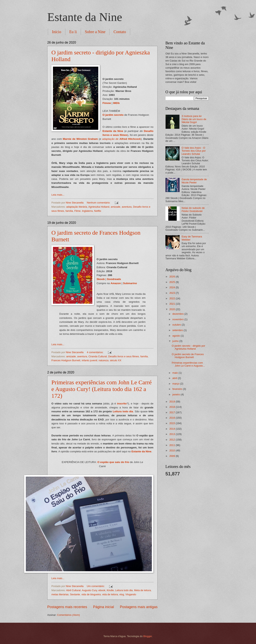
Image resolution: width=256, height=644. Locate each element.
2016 (173, 418)
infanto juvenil (90, 360)
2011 (173, 445)
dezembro (178, 314)
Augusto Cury (90, 590)
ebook (102, 590)
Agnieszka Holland (99, 207)
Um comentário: (96, 586)
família (69, 211)
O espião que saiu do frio (113, 462)
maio (175, 373)
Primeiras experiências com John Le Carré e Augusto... (188, 364)
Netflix (98, 211)
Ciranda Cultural (98, 356)
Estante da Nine (85, 17)
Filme (77, 211)
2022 (173, 298)
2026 (173, 277)
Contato (120, 32)
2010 (173, 450)
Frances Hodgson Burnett (66, 360)
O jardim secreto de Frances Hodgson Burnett (188, 356)
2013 (173, 434)
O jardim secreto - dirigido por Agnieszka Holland (188, 347)
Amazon (116, 283)
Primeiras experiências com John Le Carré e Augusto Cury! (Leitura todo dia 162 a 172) (102, 389)
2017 (173, 412)
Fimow (107, 103)
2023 (173, 293)
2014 (173, 429)
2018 (173, 407)
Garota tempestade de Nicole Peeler (194, 181)
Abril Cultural (73, 590)
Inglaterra (87, 211)
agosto (176, 336)
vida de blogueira (91, 594)
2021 (173, 304)
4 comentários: (96, 352)
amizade (115, 207)
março (176, 384)
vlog (122, 594)
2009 (173, 456)
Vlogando (131, 594)
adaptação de (110, 139)
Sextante (75, 594)
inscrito (122, 404)
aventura (127, 207)
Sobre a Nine (95, 32)
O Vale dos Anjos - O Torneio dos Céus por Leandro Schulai (194, 151)
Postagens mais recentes (67, 607)
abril (175, 378)
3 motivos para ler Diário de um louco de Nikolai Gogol (194, 119)
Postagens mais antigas (139, 607)
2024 (173, 287)
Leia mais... (58, 195)
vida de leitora (110, 594)
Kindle (110, 590)
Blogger (148, 636)
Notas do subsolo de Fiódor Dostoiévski (193, 209)
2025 (173, 282)
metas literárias (60, 594)
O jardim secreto (113, 115)
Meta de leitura (142, 590)
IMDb (116, 103)
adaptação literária (77, 207)
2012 (173, 440)
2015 (173, 423)
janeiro (176, 394)
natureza (104, 360)
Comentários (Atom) (68, 615)
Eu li (73, 32)
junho (176, 341)
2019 (173, 402)
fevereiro (178, 389)
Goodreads (114, 279)
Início (57, 32)
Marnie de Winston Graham (80, 139)
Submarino (130, 283)
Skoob (101, 279)
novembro (178, 319)
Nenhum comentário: (99, 203)
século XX (116, 360)
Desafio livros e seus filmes (123, 356)
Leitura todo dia (123, 411)
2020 (173, 309)
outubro (177, 325)
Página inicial (103, 607)
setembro (178, 330)
